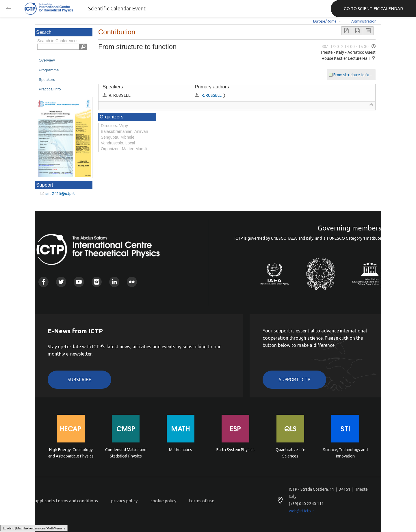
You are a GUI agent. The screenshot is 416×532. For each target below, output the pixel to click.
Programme (49, 70)
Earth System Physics (235, 450)
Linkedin (114, 282)
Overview (47, 60)
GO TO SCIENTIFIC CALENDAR (373, 9)
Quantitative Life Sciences (290, 453)
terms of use (202, 501)
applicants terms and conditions (66, 501)
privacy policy (124, 501)
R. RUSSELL (212, 95)
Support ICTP (295, 380)
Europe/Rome (325, 21)
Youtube (79, 282)
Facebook (43, 282)
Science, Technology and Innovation (345, 453)
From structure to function (357, 75)
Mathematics (181, 450)
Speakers (47, 80)
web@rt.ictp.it (301, 511)
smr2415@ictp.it (60, 194)
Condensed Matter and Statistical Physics (126, 453)
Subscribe (79, 380)
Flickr (132, 282)
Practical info (50, 89)
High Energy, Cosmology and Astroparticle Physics (71, 453)
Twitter (61, 282)
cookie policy (163, 501)
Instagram (97, 282)
